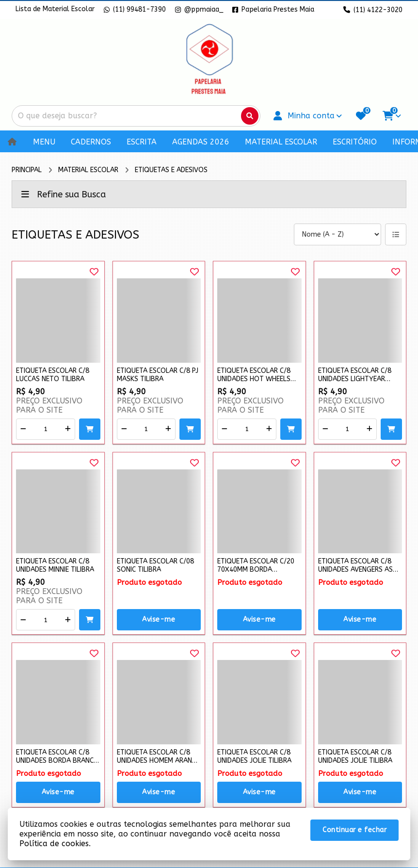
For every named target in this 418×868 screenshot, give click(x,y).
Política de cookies (54, 844)
